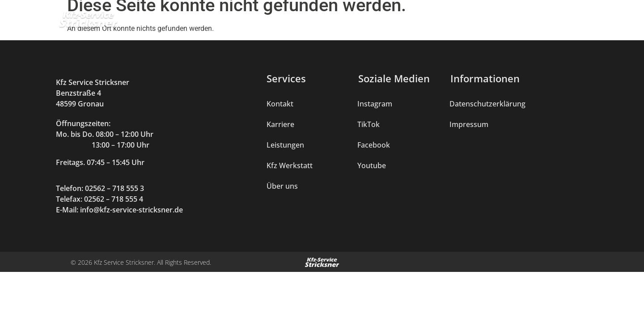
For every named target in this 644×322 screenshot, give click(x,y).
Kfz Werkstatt (341, 22)
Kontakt (577, 22)
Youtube (372, 165)
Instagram (375, 104)
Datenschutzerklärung (487, 104)
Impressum (469, 124)
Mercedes (399, 22)
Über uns (484, 22)
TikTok (369, 124)
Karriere (532, 22)
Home (234, 22)
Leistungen (281, 22)
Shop (442, 22)
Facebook (374, 145)
